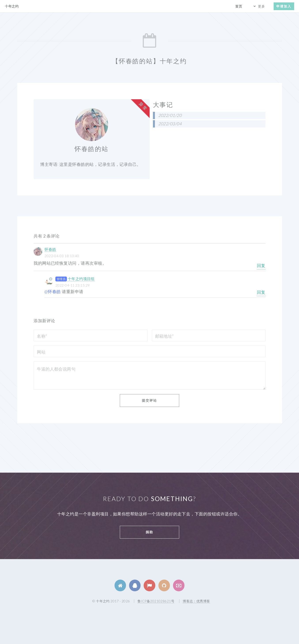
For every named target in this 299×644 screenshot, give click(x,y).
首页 (239, 6)
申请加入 (284, 6)
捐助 (149, 532)
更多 (261, 6)
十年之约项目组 (81, 279)
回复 (261, 266)
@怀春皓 (53, 292)
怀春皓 (50, 249)
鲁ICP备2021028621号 (156, 601)
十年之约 (12, 6)
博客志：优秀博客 (196, 601)
